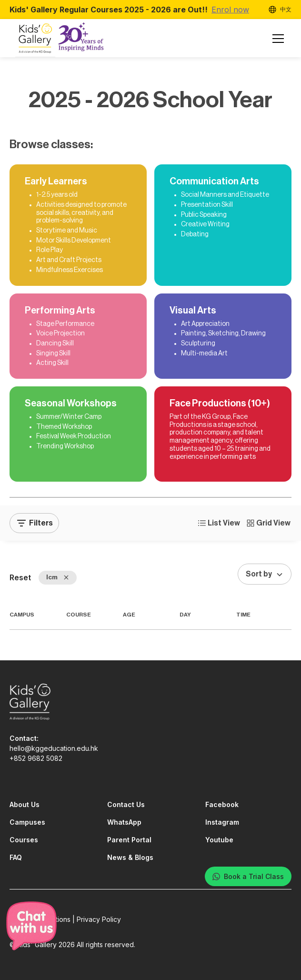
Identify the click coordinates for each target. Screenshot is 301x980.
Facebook (222, 804)
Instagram (222, 822)
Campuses (27, 822)
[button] (276, 39)
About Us (25, 804)
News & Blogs (130, 857)
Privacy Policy (99, 919)
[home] (61, 39)
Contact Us (126, 804)
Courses (24, 840)
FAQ (16, 857)
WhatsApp (124, 822)
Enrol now (230, 10)
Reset (20, 577)
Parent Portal (129, 840)
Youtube (219, 840)
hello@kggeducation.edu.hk (54, 748)
